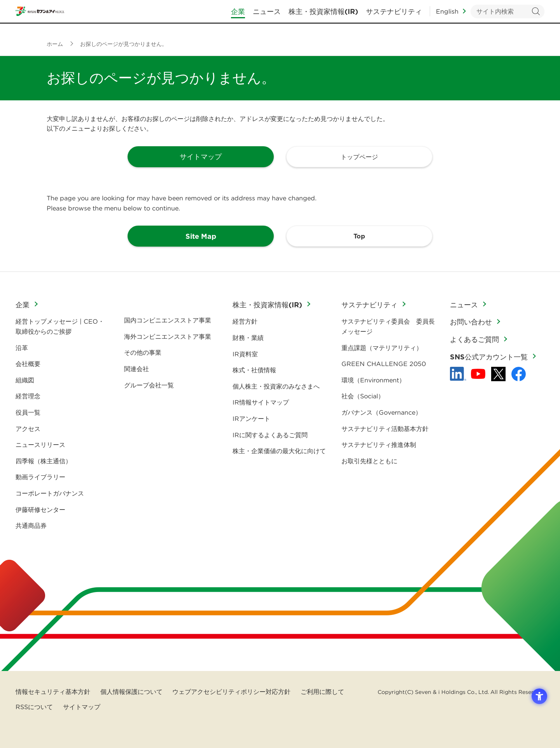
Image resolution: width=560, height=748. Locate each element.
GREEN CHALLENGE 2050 (384, 364)
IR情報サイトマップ (261, 402)
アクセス (28, 429)
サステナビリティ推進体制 (379, 445)
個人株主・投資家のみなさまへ (276, 386)
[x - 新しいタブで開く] (498, 374)
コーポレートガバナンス (50, 493)
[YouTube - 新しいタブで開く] (478, 374)
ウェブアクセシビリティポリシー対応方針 (231, 692)
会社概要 (28, 364)
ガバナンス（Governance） (381, 412)
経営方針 (245, 321)
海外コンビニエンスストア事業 (168, 336)
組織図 (25, 380)
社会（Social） (363, 396)
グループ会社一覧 (149, 385)
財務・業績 (248, 338)
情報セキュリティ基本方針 (53, 692)
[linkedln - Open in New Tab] (458, 374)
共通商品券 (31, 526)
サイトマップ (82, 707)
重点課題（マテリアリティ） (382, 348)
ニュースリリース (40, 445)
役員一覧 (28, 412)
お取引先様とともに (369, 461)
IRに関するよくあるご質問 (270, 435)
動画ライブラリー (40, 477)
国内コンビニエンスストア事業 (168, 320)
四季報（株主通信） (44, 461)
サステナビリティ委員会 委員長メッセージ (388, 326)
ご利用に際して (322, 692)
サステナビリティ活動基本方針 (385, 429)
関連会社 (136, 369)
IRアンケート (251, 419)
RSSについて (34, 707)
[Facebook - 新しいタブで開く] (519, 374)
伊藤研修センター (40, 510)
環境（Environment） (373, 380)
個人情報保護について (131, 692)
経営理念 (28, 396)
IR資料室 (245, 354)
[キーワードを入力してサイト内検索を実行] (507, 16)
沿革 (22, 348)
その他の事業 (143, 352)
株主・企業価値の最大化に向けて (279, 451)
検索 (536, 16)
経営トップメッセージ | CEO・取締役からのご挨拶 (60, 326)
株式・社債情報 (254, 370)
